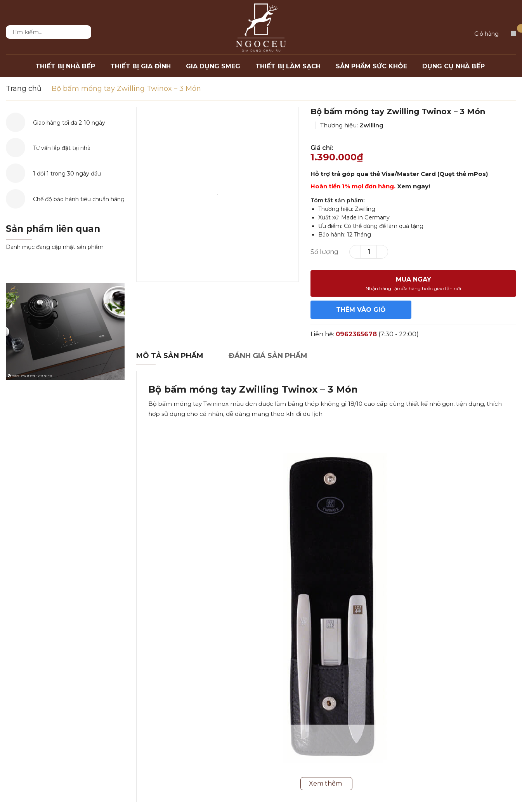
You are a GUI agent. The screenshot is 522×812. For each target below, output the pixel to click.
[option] (218, 194)
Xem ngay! (414, 186)
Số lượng (324, 252)
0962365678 (356, 334)
